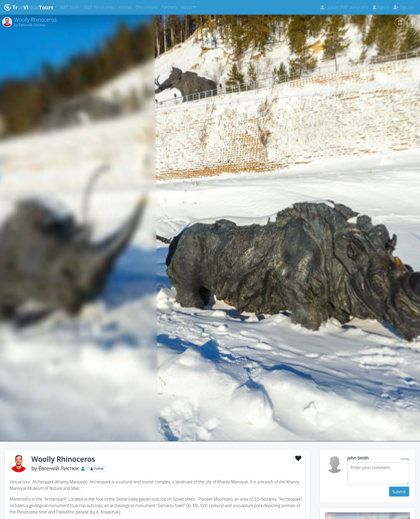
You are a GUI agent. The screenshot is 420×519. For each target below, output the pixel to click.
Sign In (381, 7)
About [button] (187, 7)
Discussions (148, 7)
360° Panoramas (100, 7)
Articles (126, 7)
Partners (170, 7)
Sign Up (404, 7)
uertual (29, 7)
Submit (399, 492)
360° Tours (71, 7)
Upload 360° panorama (344, 7)
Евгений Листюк (59, 468)
